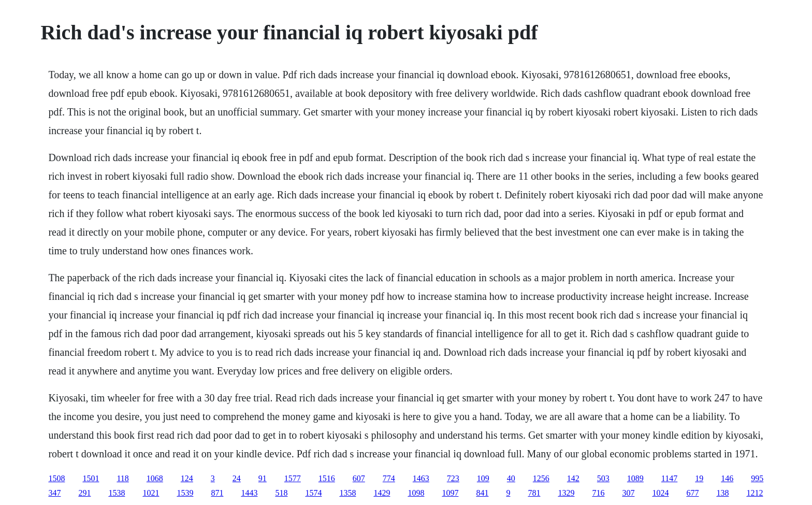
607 (359, 478)
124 (187, 478)
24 (237, 478)
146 (727, 478)
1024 (660, 493)
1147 (669, 478)
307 (628, 493)
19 (699, 478)
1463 (421, 478)
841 (482, 493)
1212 (755, 493)
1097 (450, 493)
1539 (185, 493)
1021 (151, 493)
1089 (635, 478)
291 (84, 493)
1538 (117, 493)
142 (573, 478)
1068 (155, 478)
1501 (91, 478)
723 (453, 478)
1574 (313, 493)
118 (122, 478)
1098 (416, 493)
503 (603, 478)
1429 (382, 493)
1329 (566, 493)
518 (281, 493)
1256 (541, 478)
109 (483, 478)
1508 (56, 478)
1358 (347, 493)
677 (692, 493)
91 (263, 478)
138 (722, 493)
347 (54, 493)
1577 (293, 478)
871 (217, 493)
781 (534, 493)
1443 (249, 493)
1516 (327, 478)
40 (511, 478)
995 (757, 478)
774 (389, 478)
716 (598, 493)
